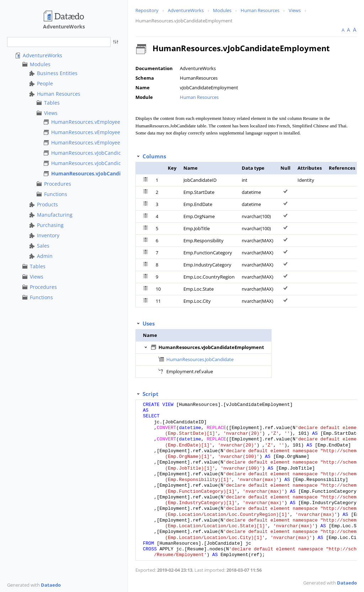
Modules (40, 64)
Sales (43, 246)
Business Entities (57, 73)
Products (47, 204)
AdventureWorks (42, 55)
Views (51, 113)
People (45, 83)
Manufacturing (55, 215)
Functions (56, 194)
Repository (147, 10)
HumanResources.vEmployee (86, 122)
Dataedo (51, 585)
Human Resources (59, 94)
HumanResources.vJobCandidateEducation (102, 163)
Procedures (58, 184)
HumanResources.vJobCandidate (90, 153)
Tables (52, 103)
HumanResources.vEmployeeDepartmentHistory (108, 142)
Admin (45, 256)
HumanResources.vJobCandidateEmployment (107, 173)
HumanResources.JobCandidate (200, 359)
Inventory (48, 235)
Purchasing (50, 225)
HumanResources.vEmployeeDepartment (100, 132)
